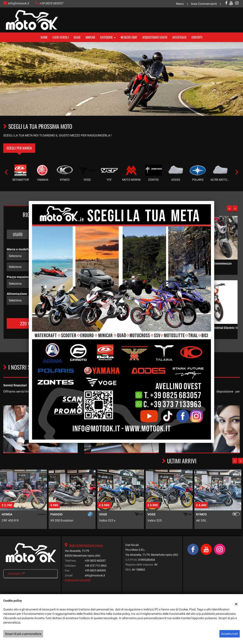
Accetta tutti (230, 634)
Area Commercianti (204, 4)
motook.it (15, 574)
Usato (18, 234)
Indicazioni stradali (78, 580)
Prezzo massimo (18, 277)
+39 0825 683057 (51, 3)
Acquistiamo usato (155, 37)
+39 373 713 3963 (96, 566)
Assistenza (179, 37)
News (180, 4)
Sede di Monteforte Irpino (86, 545)
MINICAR (90, 37)
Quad (77, 37)
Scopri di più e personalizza (23, 634)
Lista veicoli (61, 37)
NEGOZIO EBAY (129, 37)
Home (44, 37)
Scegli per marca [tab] (19, 148)
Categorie (108, 37)
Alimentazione (17, 294)
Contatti (197, 37)
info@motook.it (18, 3)
